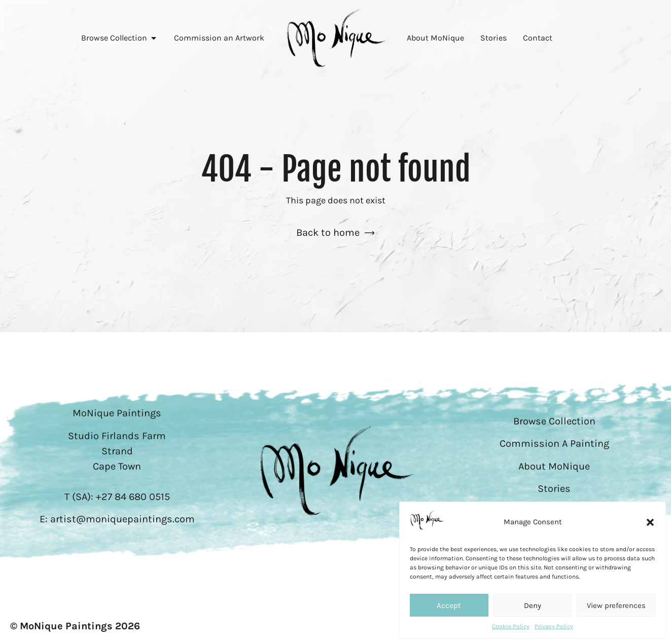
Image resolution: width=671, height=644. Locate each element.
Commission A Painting (554, 443)
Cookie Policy (511, 626)
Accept (449, 605)
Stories (554, 489)
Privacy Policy (554, 626)
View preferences (616, 605)
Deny (533, 605)
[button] (650, 522)
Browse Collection (554, 421)
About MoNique (554, 466)
